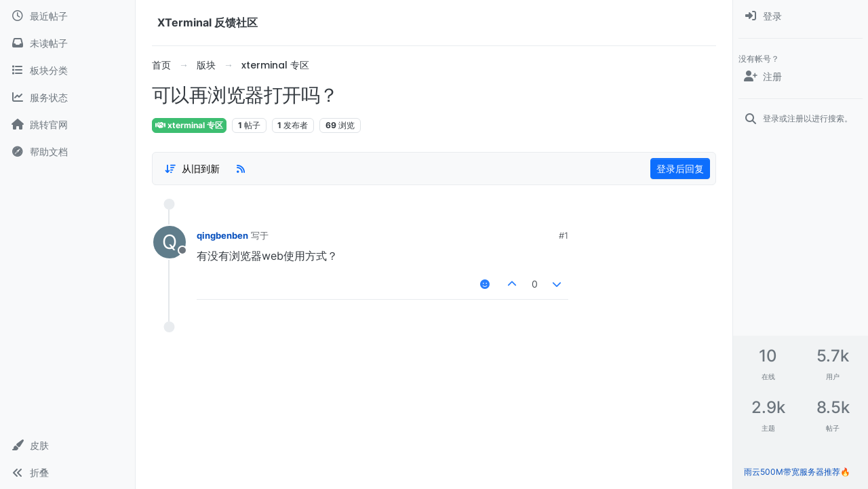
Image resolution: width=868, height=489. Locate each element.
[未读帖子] (67, 43)
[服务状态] (67, 98)
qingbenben (222, 235)
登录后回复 (680, 169)
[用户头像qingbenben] (170, 242)
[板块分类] (67, 71)
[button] (67, 446)
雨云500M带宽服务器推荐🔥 (797, 472)
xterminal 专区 (189, 125)
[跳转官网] (67, 125)
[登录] (801, 16)
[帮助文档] (67, 152)
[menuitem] (801, 16)
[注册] (801, 77)
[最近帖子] (67, 16)
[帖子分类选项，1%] (192, 169)
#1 (564, 235)
